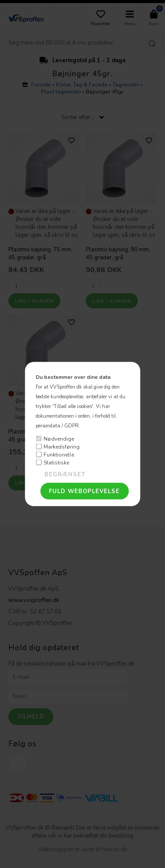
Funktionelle (59, 454)
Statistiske (56, 462)
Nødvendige (59, 438)
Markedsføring (62, 446)
